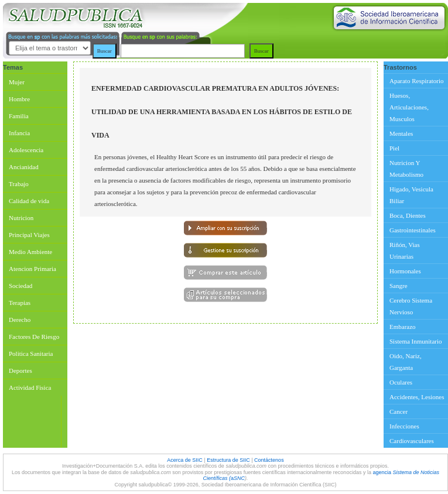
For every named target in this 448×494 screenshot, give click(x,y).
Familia (19, 116)
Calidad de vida (29, 201)
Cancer (399, 411)
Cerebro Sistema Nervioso (411, 306)
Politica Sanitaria (31, 354)
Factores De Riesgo (34, 337)
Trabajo (19, 184)
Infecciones (404, 426)
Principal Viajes (29, 235)
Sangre (399, 286)
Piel (394, 148)
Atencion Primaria (33, 269)
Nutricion (21, 218)
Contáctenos (269, 460)
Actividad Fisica (30, 387)
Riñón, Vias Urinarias (405, 251)
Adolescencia (26, 150)
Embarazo (403, 327)
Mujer (17, 82)
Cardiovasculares (412, 441)
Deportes (20, 370)
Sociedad (20, 286)
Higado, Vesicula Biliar (411, 195)
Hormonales (405, 271)
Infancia (19, 133)
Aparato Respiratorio (417, 81)
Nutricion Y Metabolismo (406, 169)
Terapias (20, 303)
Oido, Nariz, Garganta (406, 362)
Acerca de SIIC (185, 460)
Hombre (19, 99)
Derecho (20, 320)
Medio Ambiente (30, 252)
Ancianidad (24, 167)
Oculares (401, 382)
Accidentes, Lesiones (417, 397)
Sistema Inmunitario (416, 341)
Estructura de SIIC (228, 460)
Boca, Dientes (408, 215)
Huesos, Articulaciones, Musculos (409, 107)
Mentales (401, 133)
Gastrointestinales (413, 230)
